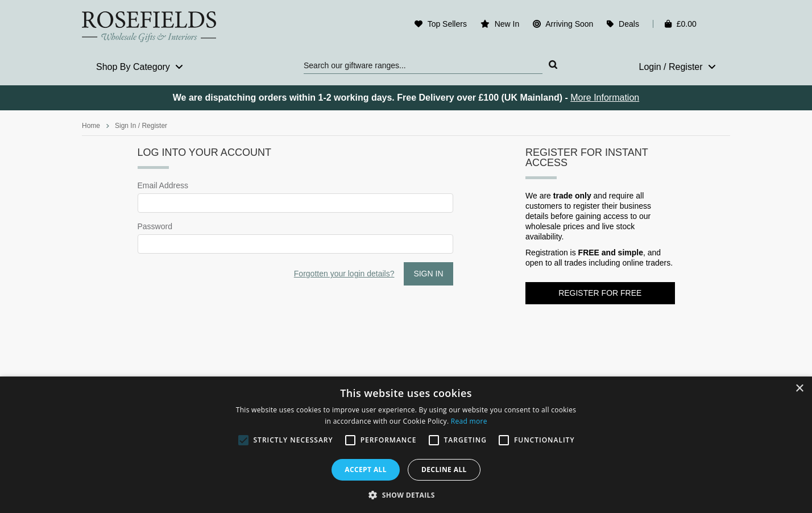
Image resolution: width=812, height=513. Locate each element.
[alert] (406, 445)
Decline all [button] (444, 469)
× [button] (799, 389)
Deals (629, 24)
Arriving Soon (569, 24)
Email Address (163, 185)
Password (155, 226)
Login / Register (677, 67)
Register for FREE (600, 293)
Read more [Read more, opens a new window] (469, 421)
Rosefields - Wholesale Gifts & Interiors (157, 27)
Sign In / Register (141, 126)
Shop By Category (140, 67)
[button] (406, 494)
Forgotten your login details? (344, 274)
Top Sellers (447, 24)
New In (507, 24)
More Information (605, 98)
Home (91, 126)
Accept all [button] (366, 469)
